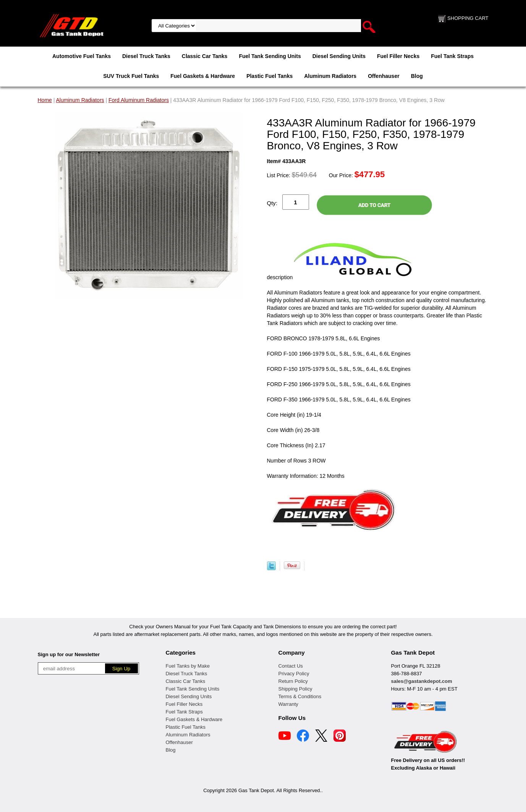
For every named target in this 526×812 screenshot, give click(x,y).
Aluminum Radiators (330, 76)
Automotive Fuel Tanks (82, 56)
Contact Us (291, 666)
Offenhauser (384, 76)
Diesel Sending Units (339, 56)
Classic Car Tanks (205, 56)
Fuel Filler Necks (398, 56)
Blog (417, 76)
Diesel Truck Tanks (146, 56)
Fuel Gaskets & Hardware (203, 76)
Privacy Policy (294, 674)
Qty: (272, 203)
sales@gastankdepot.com (422, 681)
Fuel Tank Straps (452, 56)
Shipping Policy (295, 689)
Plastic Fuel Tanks (269, 76)
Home (45, 100)
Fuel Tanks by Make (188, 666)
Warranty (288, 704)
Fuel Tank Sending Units (270, 56)
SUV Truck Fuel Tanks (131, 76)
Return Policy (293, 681)
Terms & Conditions (300, 696)
